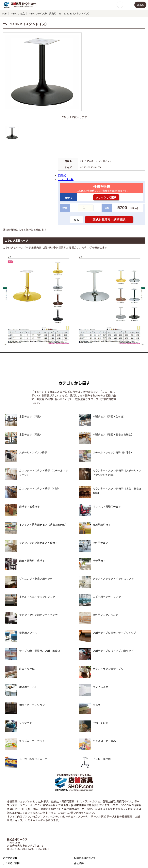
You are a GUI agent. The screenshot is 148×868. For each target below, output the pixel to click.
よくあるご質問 (11, 863)
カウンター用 (66, 179)
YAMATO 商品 (18, 13)
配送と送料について (85, 858)
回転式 (62, 175)
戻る (76, 220)
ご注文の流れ (10, 858)
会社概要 (79, 863)
